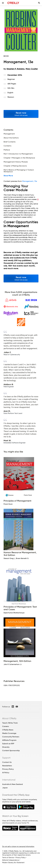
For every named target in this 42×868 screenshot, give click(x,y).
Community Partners (11, 737)
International (9, 780)
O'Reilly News (8, 730)
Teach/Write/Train (10, 723)
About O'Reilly (9, 718)
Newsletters (7, 766)
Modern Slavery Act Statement (13, 863)
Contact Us (7, 762)
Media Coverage (9, 733)
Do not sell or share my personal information (18, 847)
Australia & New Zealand (12, 784)
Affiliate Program (9, 740)
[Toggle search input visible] (39, 3)
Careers (6, 726)
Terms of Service (8, 858)
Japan (5, 788)
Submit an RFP (8, 744)
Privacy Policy (8, 769)
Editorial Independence (11, 860)
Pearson (11, 97)
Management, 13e (30, 181)
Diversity (6, 747)
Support (6, 758)
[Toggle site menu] (3, 3)
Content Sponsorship (11, 750)
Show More (8, 176)
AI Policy (6, 773)
